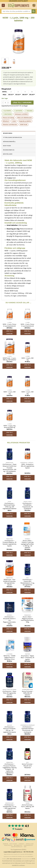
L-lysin (14, 121)
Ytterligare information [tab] (12, 137)
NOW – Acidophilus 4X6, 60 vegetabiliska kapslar (28, 466)
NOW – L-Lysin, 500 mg (27, 359)
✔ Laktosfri (18, 111)
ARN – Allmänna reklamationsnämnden (14, 859)
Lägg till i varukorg (22, 102)
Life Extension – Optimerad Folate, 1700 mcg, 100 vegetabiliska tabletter (10, 506)
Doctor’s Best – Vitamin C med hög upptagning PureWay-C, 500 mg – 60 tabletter (28, 544)
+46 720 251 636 (28, 852)
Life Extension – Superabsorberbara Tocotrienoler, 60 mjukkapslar (28, 730)
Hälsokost (6, 121)
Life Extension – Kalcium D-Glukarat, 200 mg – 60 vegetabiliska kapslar (10, 730)
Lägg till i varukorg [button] (9, 332)
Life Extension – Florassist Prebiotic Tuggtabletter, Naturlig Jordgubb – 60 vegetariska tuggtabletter (9, 768)
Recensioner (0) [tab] (9, 150)
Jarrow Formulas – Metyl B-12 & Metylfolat (28, 766)
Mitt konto (13, 844)
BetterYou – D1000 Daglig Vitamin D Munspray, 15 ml (9, 658)
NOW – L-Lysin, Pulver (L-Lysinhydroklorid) (10, 325)
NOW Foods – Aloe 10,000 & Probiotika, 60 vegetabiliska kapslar (9, 582)
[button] (3, 5)
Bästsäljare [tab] (8, 154)
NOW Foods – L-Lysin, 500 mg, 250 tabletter (9, 359)
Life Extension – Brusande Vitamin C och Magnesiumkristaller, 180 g (10, 620)
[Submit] (34, 11)
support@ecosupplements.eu (13, 852)
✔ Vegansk (29, 111)
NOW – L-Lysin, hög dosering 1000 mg (9, 427)
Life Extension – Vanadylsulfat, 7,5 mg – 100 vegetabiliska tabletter (10, 807)
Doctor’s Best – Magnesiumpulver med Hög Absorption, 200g (27, 619)
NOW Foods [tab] (7, 146)
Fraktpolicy (8, 845)
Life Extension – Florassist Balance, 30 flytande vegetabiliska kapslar (9, 543)
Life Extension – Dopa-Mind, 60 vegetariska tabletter (9, 693)
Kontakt (22, 844)
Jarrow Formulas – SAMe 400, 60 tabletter (28, 693)
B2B (25, 847)
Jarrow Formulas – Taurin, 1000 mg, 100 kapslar (27, 807)
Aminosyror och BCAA (21, 114)
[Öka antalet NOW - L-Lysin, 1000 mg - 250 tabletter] (8, 102)
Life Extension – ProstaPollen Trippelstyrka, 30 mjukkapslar (27, 506)
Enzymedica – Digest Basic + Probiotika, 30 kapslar (27, 658)
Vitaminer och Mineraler (10, 125)
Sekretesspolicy (17, 847)
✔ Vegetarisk (7, 114)
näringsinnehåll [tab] (9, 142)
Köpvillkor (30, 844)
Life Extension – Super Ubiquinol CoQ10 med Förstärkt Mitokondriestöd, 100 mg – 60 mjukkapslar (10, 468)
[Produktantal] (5, 102)
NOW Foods (24, 125)
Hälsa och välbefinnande (25, 118)
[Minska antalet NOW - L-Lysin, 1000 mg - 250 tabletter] (3, 102)
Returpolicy (18, 845)
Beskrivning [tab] (8, 133)
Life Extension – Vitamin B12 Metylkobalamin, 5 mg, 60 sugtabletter (27, 582)
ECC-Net (33, 859)
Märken (6, 844)
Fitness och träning (8, 118)
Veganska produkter (25, 121)
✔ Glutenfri (7, 111)
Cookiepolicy (28, 845)
